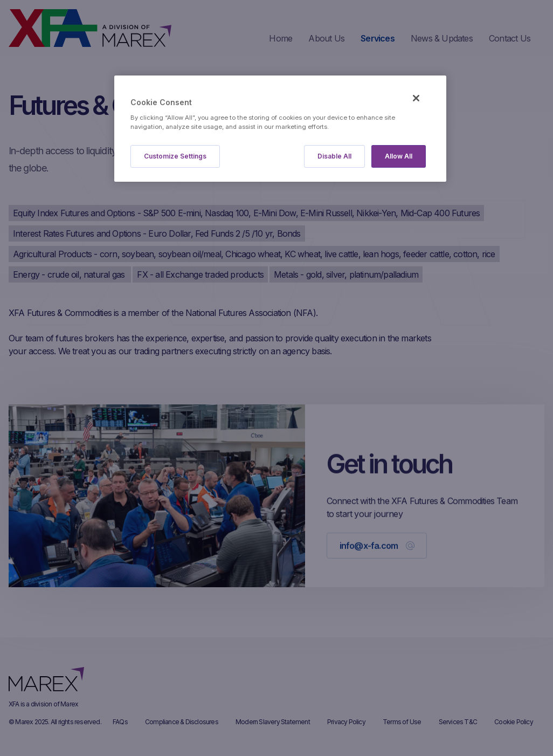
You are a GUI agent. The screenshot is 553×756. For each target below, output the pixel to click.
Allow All (399, 156)
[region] (280, 129)
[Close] (416, 98)
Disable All (334, 156)
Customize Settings (175, 156)
